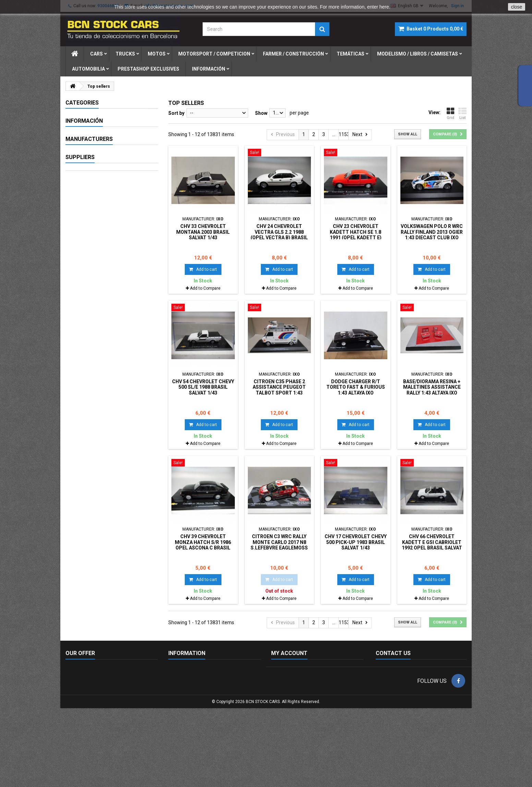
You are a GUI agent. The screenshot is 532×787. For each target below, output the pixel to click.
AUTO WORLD (90, 382)
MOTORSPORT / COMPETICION (108, 150)
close (517, 7)
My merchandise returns (298, 678)
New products (80, 669)
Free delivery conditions (194, 723)
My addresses (286, 696)
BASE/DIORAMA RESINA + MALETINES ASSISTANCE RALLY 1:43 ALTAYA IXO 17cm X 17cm (432, 390)
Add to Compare (205, 288)
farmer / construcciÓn (293, 54)
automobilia (88, 69)
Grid (450, 113)
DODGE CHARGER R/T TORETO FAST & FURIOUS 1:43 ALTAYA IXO (356, 387)
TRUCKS (82, 126)
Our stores (87, 314)
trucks (125, 54)
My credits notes (289, 687)
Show (261, 113)
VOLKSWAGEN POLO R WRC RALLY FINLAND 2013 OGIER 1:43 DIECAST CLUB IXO (432, 232)
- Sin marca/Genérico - (100, 344)
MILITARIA (84, 174)
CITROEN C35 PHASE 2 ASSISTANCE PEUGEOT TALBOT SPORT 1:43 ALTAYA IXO (279, 390)
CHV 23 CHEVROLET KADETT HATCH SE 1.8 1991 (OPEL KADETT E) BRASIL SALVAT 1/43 (356, 235)
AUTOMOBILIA (89, 216)
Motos (80, 138)
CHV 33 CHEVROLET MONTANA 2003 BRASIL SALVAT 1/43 (203, 232)
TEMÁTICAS (86, 186)
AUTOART (86, 395)
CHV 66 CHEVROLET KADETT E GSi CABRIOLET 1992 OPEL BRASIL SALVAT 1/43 (432, 545)
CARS (79, 114)
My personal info (289, 705)
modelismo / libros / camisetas (418, 54)
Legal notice (88, 276)
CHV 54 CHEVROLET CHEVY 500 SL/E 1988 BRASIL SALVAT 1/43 (203, 387)
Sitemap (75, 696)
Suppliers (80, 428)
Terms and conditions (99, 288)
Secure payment (93, 301)
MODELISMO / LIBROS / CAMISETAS (99, 201)
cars (96, 54)
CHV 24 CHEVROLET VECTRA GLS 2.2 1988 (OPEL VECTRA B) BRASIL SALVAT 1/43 (279, 235)
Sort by (176, 113)
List (462, 113)
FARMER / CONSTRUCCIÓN (103, 162)
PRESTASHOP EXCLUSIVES (103, 245)
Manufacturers (89, 332)
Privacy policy (183, 714)
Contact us (77, 687)
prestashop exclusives (148, 69)
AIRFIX (82, 369)
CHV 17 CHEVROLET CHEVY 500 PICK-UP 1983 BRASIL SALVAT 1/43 (356, 542)
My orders (282, 669)
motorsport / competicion (214, 54)
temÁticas (350, 54)
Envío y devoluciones (191, 705)
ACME (82, 356)
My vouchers (285, 714)
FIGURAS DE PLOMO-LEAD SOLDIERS (102, 231)
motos (157, 54)
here (384, 7)
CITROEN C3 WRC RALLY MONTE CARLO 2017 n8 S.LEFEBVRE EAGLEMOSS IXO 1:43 (279, 545)
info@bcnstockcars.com (418, 722)
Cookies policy (184, 669)
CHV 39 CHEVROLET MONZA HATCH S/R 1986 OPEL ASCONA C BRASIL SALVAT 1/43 (203, 545)
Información (209, 69)
